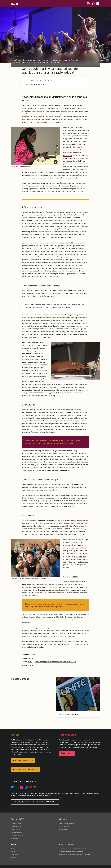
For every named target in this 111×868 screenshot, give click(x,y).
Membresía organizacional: (24, 770)
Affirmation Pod (80, 556)
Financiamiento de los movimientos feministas (73, 849)
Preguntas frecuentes (18, 835)
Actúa (13, 849)
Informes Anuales (16, 832)
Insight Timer (81, 548)
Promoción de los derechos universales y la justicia (75, 855)
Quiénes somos (16, 824)
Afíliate (13, 852)
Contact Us (15, 838)
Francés (38, 84)
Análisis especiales (65, 827)
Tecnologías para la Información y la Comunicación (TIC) (55, 662)
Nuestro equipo (16, 827)
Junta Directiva (16, 829)
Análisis (33, 655)
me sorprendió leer (81, 520)
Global (31, 658)
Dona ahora (66, 753)
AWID (30, 662)
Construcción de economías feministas (71, 852)
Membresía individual (22, 760)
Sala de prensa (63, 829)
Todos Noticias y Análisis (66, 824)
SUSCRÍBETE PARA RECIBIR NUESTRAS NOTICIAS (34, 802)
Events (13, 858)
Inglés (33, 84)
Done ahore (15, 855)
